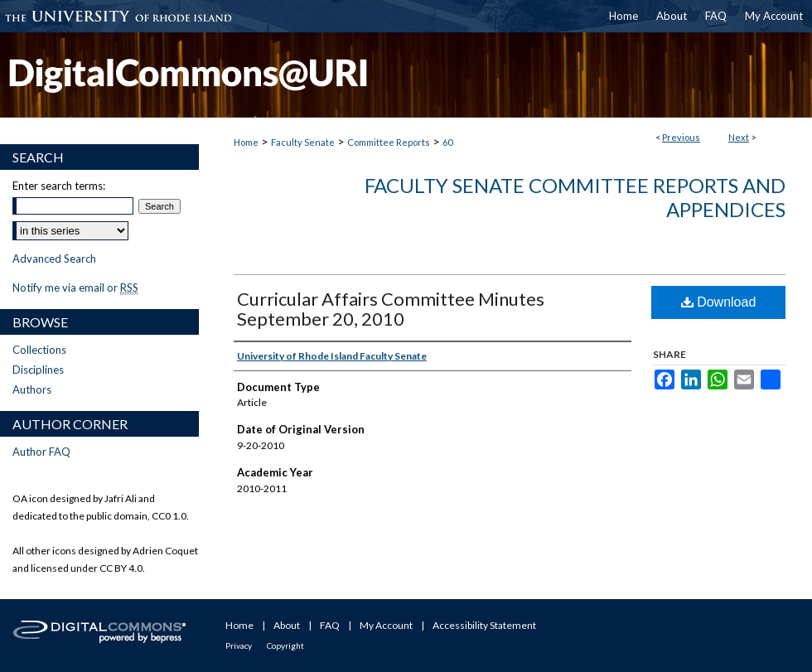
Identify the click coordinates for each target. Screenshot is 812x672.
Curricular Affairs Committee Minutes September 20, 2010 (391, 309)
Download (719, 302)
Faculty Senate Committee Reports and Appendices (575, 197)
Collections (39, 350)
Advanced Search (54, 259)
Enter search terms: (59, 186)
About (287, 625)
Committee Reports (389, 142)
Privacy (239, 645)
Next (739, 137)
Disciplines (38, 370)
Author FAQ (41, 452)
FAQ (330, 625)
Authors (32, 389)
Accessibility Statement (484, 625)
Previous (681, 137)
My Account (386, 625)
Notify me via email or (75, 288)
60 (447, 142)
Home (246, 142)
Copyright (285, 645)
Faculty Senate (303, 142)
